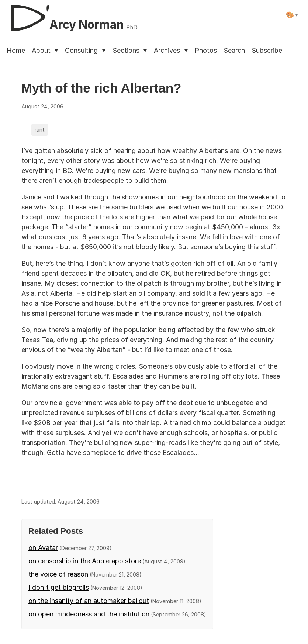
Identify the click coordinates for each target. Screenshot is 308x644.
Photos (206, 50)
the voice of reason (58, 574)
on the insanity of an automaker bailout (89, 601)
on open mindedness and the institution (89, 614)
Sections (130, 50)
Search (234, 50)
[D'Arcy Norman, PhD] (72, 15)
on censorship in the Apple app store (85, 561)
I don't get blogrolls (59, 587)
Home (16, 50)
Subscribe (267, 50)
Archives (171, 50)
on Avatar (43, 548)
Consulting (85, 50)
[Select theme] (292, 15)
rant (40, 130)
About (45, 50)
